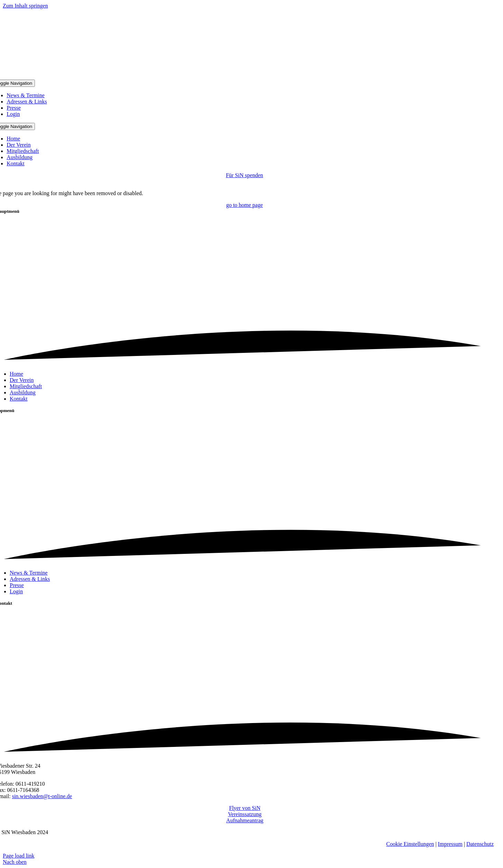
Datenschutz (480, 844)
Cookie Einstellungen (410, 844)
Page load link (19, 856)
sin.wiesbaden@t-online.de (42, 796)
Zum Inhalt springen (25, 6)
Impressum (450, 844)
